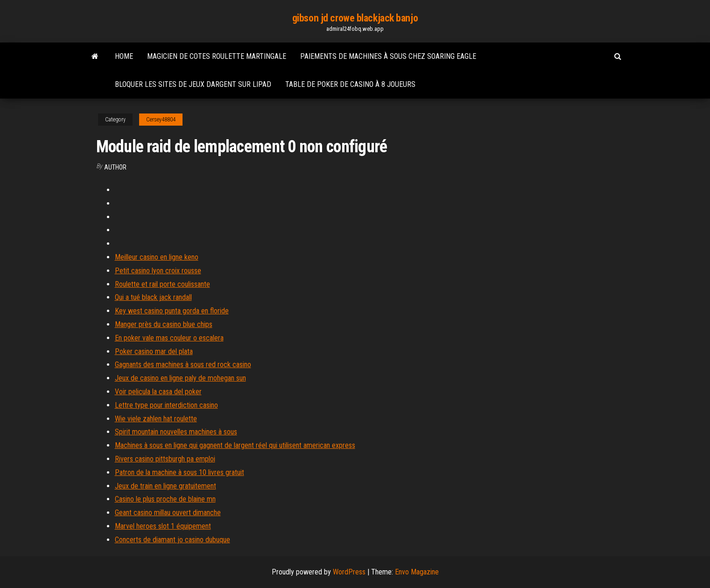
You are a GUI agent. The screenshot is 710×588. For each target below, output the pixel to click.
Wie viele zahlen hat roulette (156, 419)
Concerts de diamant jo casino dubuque (172, 540)
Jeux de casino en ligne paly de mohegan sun (180, 378)
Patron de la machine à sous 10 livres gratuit (179, 472)
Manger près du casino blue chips (164, 324)
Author (115, 167)
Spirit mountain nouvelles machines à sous (176, 432)
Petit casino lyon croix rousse (158, 271)
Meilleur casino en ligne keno (157, 257)
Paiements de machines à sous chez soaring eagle (388, 56)
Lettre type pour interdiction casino (166, 405)
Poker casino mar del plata (154, 351)
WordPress (349, 572)
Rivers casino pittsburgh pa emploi (165, 459)
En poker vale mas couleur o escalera (169, 338)
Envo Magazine (417, 572)
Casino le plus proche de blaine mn (165, 499)
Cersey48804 (161, 120)
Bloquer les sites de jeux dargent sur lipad (193, 84)
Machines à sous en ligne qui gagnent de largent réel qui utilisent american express (235, 445)
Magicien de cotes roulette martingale (217, 56)
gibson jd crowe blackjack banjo (355, 18)
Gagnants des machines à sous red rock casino (183, 365)
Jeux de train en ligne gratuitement (165, 486)
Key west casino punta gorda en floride (172, 311)
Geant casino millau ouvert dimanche (168, 513)
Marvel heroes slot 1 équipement (163, 526)
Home (124, 56)
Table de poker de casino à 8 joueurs (350, 84)
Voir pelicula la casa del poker (158, 392)
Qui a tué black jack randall (153, 297)
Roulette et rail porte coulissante (162, 284)
